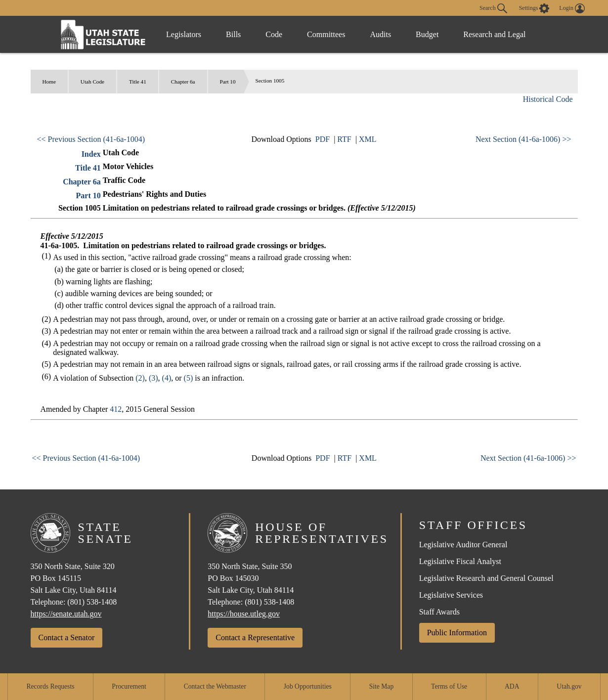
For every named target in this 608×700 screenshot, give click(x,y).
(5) (189, 378)
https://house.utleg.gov (244, 614)
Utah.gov (569, 686)
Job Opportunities (308, 686)
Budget (427, 34)
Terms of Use (449, 686)
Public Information (457, 633)
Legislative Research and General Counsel (486, 578)
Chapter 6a (183, 82)
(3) (153, 378)
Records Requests (50, 686)
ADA (512, 686)
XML (368, 139)
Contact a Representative (255, 637)
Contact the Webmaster (215, 686)
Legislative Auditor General (463, 545)
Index (91, 154)
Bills (233, 34)
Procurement (129, 686)
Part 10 (228, 82)
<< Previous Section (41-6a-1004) (91, 139)
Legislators (184, 34)
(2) (140, 378)
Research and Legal (494, 34)
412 (116, 409)
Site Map (381, 686)
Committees (326, 34)
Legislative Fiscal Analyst (460, 561)
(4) (167, 378)
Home (49, 82)
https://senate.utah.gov (66, 614)
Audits (380, 34)
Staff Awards (439, 612)
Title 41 (138, 82)
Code (274, 34)
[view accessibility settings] (534, 8)
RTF (344, 139)
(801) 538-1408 (92, 602)
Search (493, 8)
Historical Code (548, 99)
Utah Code (92, 82)
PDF (323, 139)
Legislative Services (451, 595)
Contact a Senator (67, 637)
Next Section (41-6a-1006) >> (523, 139)
